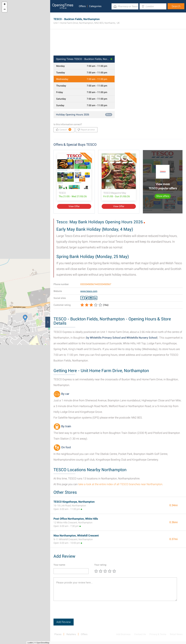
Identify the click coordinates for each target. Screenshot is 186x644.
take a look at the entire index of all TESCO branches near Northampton (120, 484)
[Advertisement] (118, 45)
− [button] (5, 10)
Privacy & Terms (158, 634)
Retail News (176, 634)
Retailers (71, 634)
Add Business (123, 634)
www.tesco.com (89, 291)
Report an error (86, 130)
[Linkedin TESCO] (95, 298)
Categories (95, 6)
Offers (82, 6)
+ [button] (5, 5)
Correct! (64, 129)
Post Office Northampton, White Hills (76, 519)
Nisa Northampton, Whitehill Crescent (76, 536)
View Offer (74, 206)
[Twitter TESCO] (87, 298)
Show (109, 115)
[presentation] (79, 612)
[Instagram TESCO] (91, 298)
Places (58, 634)
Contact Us (140, 634)
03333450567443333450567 (96, 284)
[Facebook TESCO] (82, 298)
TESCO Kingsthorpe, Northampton (74, 502)
